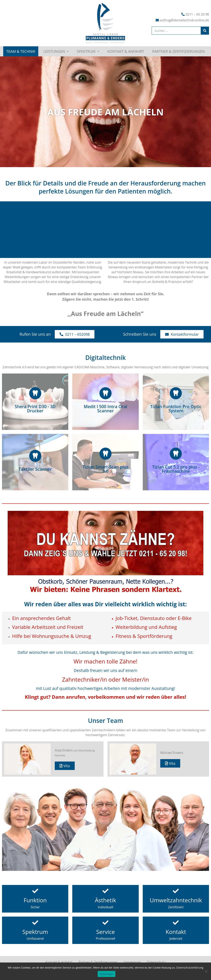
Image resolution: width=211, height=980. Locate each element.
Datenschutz (156, 962)
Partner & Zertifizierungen (178, 51)
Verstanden (107, 974)
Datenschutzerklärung (190, 968)
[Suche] (205, 31)
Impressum (132, 962)
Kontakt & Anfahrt (126, 51)
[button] (75, 334)
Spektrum (88, 51)
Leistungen (56, 51)
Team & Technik (21, 51)
